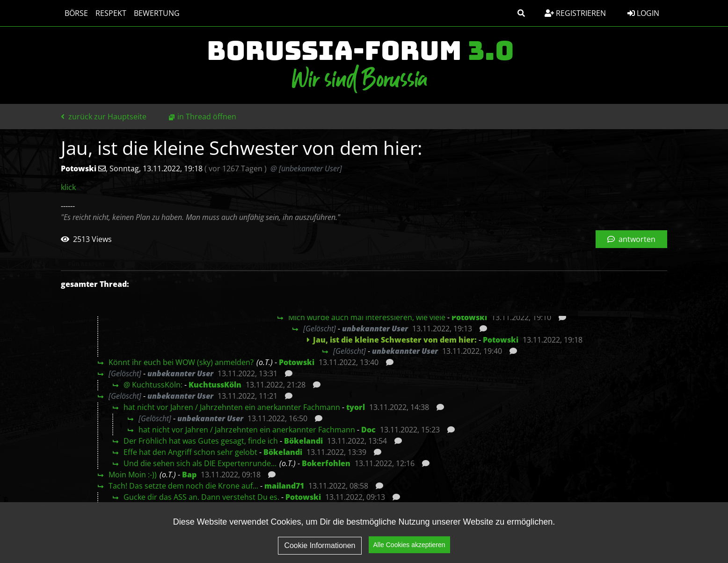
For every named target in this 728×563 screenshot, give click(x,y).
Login (643, 13)
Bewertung (157, 13)
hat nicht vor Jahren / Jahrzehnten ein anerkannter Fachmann (232, 407)
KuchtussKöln (215, 385)
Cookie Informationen (320, 550)
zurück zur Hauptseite (104, 117)
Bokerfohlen (326, 463)
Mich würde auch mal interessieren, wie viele (367, 317)
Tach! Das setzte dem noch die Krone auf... (183, 486)
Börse (76, 13)
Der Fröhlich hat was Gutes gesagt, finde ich (201, 441)
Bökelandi (303, 441)
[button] (521, 13)
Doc (368, 430)
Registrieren (575, 13)
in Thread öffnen (207, 117)
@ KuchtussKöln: (153, 385)
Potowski (469, 317)
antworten (631, 239)
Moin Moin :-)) (133, 475)
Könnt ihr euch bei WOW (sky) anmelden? (181, 362)
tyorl (356, 407)
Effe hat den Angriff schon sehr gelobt (190, 452)
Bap (189, 475)
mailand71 (284, 486)
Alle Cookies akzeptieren (409, 549)
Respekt (111, 13)
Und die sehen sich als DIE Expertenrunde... (200, 463)
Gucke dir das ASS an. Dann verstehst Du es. (201, 497)
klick (68, 187)
